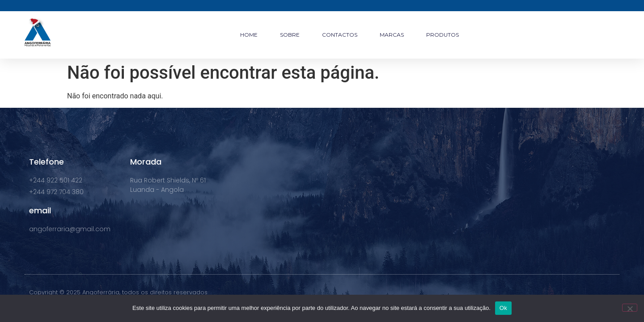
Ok (503, 308)
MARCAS (392, 35)
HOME (249, 35)
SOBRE (290, 35)
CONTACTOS (340, 35)
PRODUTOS (443, 35)
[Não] (630, 308)
